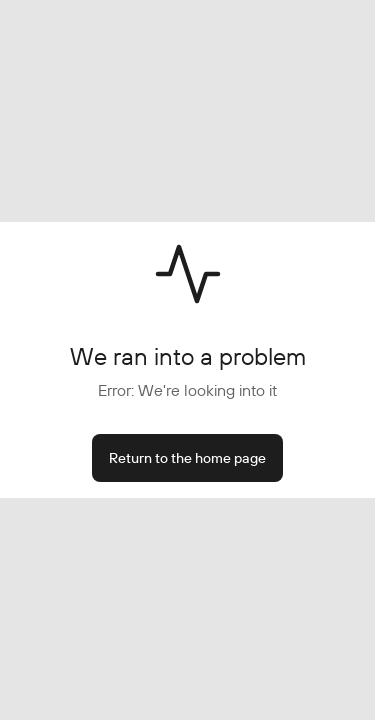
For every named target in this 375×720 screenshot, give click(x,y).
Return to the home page (187, 458)
